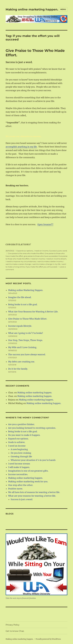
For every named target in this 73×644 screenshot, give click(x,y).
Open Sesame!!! (45, 224)
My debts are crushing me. (22, 362)
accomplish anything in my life (21, 147)
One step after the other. (21, 485)
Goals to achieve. (17, 442)
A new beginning (19, 449)
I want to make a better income (50, 261)
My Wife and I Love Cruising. (23, 347)
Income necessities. (18, 474)
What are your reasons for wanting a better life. (32, 496)
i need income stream (19, 464)
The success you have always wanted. (27, 354)
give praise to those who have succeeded (41, 256)
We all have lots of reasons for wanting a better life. (34, 492)
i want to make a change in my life (46, 264)
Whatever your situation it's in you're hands (33, 460)
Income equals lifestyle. (20, 326)
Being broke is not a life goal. (23, 304)
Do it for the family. (18, 369)
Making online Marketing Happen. (26, 290)
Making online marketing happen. (32, 9)
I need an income (41, 251)
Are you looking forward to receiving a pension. (32, 428)
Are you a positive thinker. (21, 424)
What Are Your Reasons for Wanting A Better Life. (33, 312)
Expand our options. (25, 251)
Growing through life (21, 456)
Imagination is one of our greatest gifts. (28, 471)
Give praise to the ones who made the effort (26, 253)
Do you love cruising (21, 453)
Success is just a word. (58, 251)
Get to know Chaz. (15, 631)
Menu (63, 9)
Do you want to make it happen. (24, 435)
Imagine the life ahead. (20, 297)
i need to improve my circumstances (21, 261)
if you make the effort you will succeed (41, 267)
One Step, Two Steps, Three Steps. (25, 340)
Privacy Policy (13, 625)
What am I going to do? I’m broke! (26, 333)
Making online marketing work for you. (28, 482)
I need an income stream (56, 259)
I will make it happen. (19, 467)
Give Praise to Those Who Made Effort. (28, 319)
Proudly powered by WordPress (48, 639)
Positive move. (16, 489)
